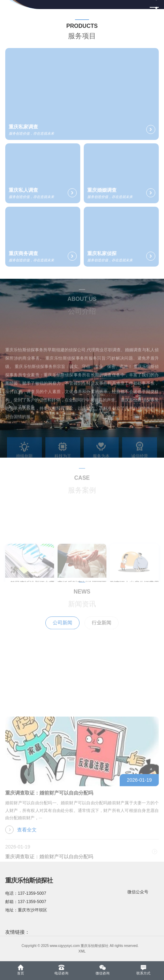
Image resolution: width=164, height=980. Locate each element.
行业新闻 (102, 630)
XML (82, 951)
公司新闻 (62, 630)
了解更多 (20, 410)
